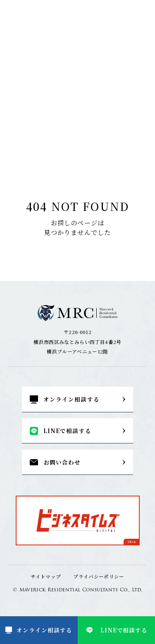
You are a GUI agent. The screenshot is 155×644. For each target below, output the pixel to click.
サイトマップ (46, 576)
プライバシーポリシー (99, 576)
